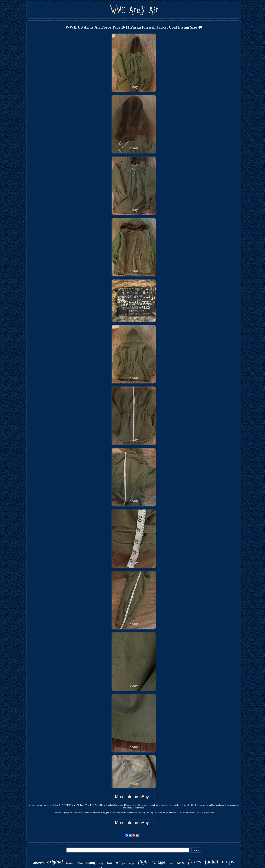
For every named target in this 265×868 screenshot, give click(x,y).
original (55, 862)
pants (181, 863)
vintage (159, 862)
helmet (80, 863)
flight (143, 862)
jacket (211, 862)
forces (195, 861)
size (110, 862)
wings (120, 862)
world (171, 864)
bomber (70, 863)
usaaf (91, 862)
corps (228, 861)
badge (131, 863)
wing (101, 863)
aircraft (39, 863)
